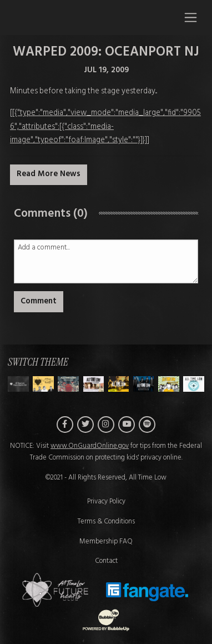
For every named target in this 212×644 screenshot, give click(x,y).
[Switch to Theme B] (68, 384)
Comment (39, 301)
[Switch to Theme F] (169, 384)
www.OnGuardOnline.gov (90, 446)
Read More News (49, 174)
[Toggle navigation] (191, 17)
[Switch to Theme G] (194, 384)
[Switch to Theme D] (119, 384)
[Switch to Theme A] (43, 384)
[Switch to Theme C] (94, 384)
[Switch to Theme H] (18, 384)
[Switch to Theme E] (144, 384)
